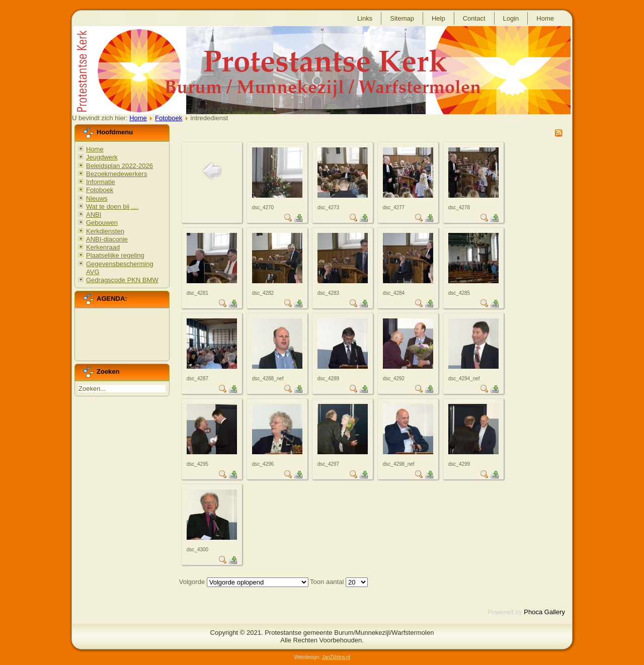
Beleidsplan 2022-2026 (119, 166)
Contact (474, 18)
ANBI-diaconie (107, 239)
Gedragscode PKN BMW (122, 280)
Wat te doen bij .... (112, 206)
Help (438, 18)
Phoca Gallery (544, 612)
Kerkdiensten (105, 231)
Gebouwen (102, 223)
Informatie (101, 182)
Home (545, 18)
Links (365, 18)
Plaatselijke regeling (115, 255)
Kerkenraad (103, 247)
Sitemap (402, 18)
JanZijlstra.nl (336, 657)
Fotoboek (169, 118)
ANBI (94, 215)
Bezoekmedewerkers (116, 174)
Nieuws (97, 198)
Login (511, 18)
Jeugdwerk (102, 157)
